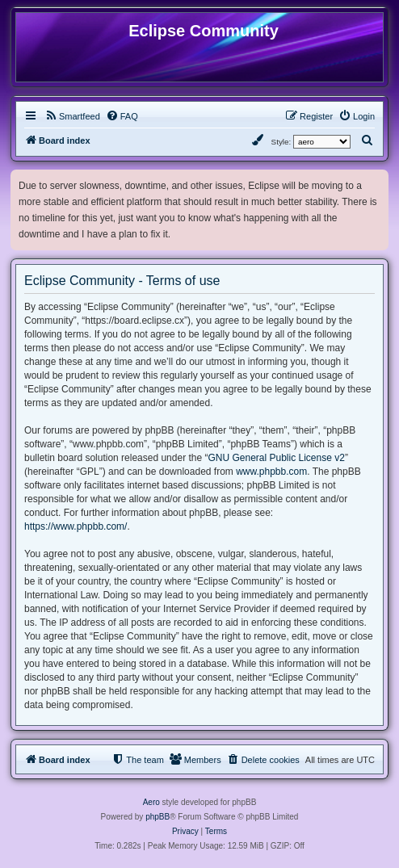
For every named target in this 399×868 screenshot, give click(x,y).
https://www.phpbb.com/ (76, 526)
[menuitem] (72, 116)
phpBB (157, 817)
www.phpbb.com (271, 472)
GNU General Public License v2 (276, 458)
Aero (151, 802)
